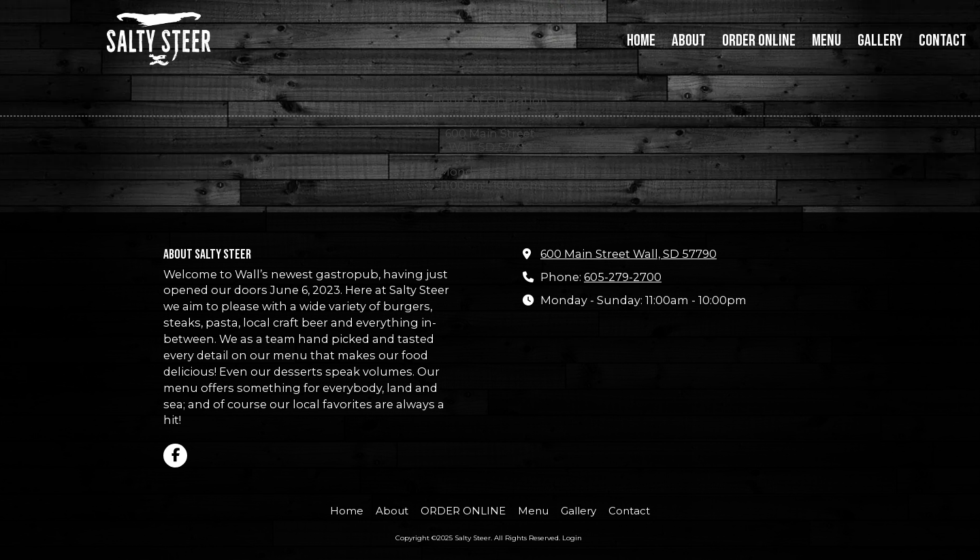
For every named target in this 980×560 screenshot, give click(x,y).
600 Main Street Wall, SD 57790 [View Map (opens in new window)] (628, 254)
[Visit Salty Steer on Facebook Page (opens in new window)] (175, 456)
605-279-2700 (623, 277)
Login (572, 538)
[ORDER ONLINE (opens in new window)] (759, 42)
